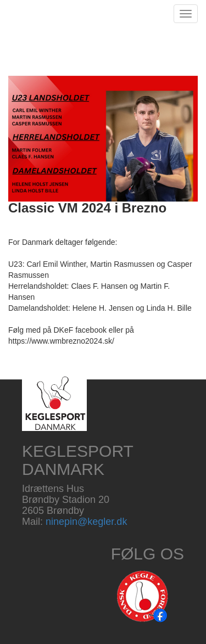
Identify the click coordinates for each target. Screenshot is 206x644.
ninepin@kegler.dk (86, 522)
